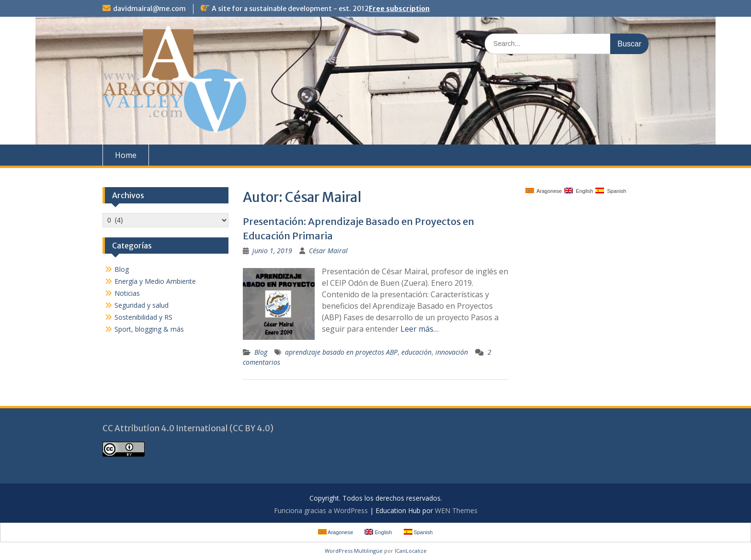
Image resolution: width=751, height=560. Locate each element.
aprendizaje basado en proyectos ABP (341, 352)
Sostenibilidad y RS (143, 317)
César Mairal (328, 251)
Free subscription (399, 9)
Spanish (611, 191)
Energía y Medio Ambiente (155, 281)
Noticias (127, 293)
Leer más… (420, 329)
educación (416, 352)
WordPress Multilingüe (354, 551)
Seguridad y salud (142, 305)
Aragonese (544, 191)
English (579, 191)
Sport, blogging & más (149, 329)
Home (126, 155)
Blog (261, 352)
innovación (452, 352)
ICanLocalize (411, 551)
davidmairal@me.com (149, 9)
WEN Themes (456, 510)
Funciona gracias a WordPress (321, 510)
